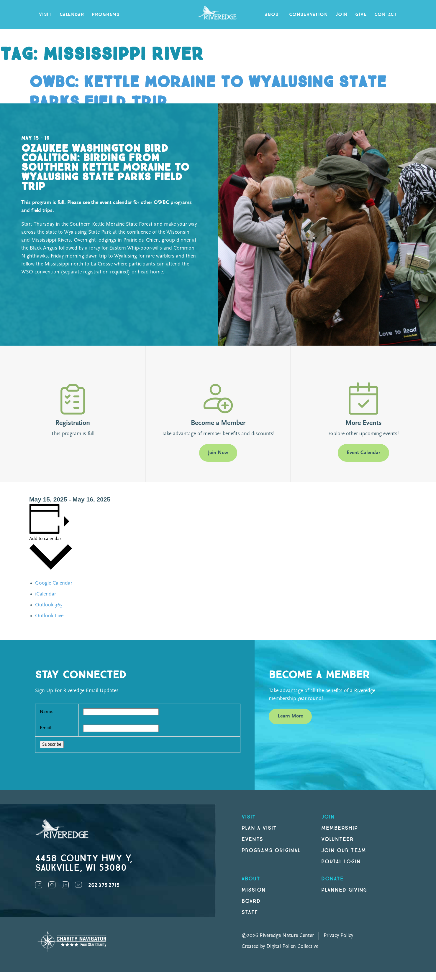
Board (251, 901)
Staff (250, 912)
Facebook (39, 885)
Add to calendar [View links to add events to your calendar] (45, 539)
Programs (106, 15)
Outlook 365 (49, 605)
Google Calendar (54, 583)
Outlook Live (49, 616)
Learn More (290, 716)
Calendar (72, 15)
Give (361, 15)
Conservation (308, 15)
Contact (386, 15)
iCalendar (46, 594)
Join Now (218, 453)
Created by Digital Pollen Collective (280, 947)
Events (252, 839)
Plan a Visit (259, 828)
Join (341, 15)
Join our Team (344, 851)
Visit (45, 15)
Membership (340, 828)
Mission (254, 890)
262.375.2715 (104, 885)
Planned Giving (344, 890)
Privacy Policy (338, 936)
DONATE (332, 879)
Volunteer (337, 839)
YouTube (78, 885)
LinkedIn (65, 885)
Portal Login (341, 862)
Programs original (271, 851)
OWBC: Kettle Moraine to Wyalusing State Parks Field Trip (208, 92)
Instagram (52, 885)
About (273, 15)
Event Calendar (363, 453)
